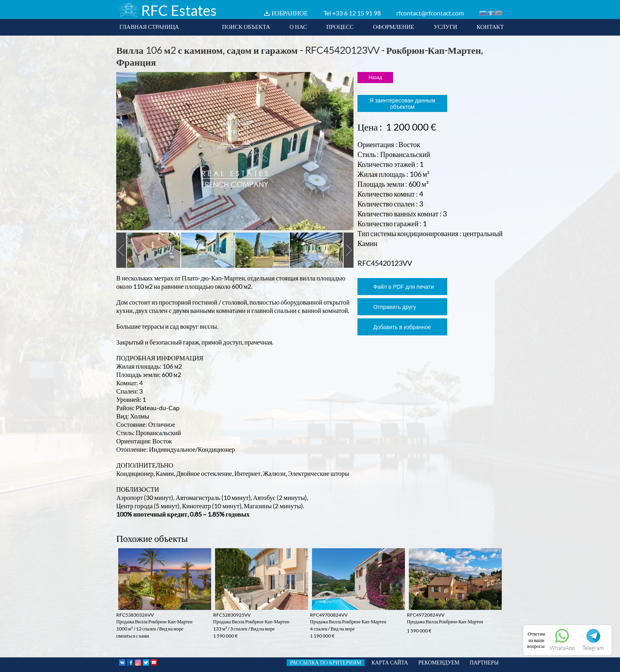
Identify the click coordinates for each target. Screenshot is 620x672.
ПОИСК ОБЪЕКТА (246, 27)
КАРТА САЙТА (390, 663)
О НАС (298, 27)
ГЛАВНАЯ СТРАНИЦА (149, 27)
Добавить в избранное (402, 327)
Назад (375, 78)
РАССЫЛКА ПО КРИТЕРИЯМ (325, 663)
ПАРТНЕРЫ (484, 663)
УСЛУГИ (446, 27)
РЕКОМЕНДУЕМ (439, 663)
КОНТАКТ (490, 27)
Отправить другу (395, 307)
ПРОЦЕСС (340, 27)
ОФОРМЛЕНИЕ (393, 27)
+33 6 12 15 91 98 (356, 13)
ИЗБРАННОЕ (290, 13)
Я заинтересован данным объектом (402, 104)
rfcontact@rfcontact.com (430, 13)
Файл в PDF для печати (404, 287)
